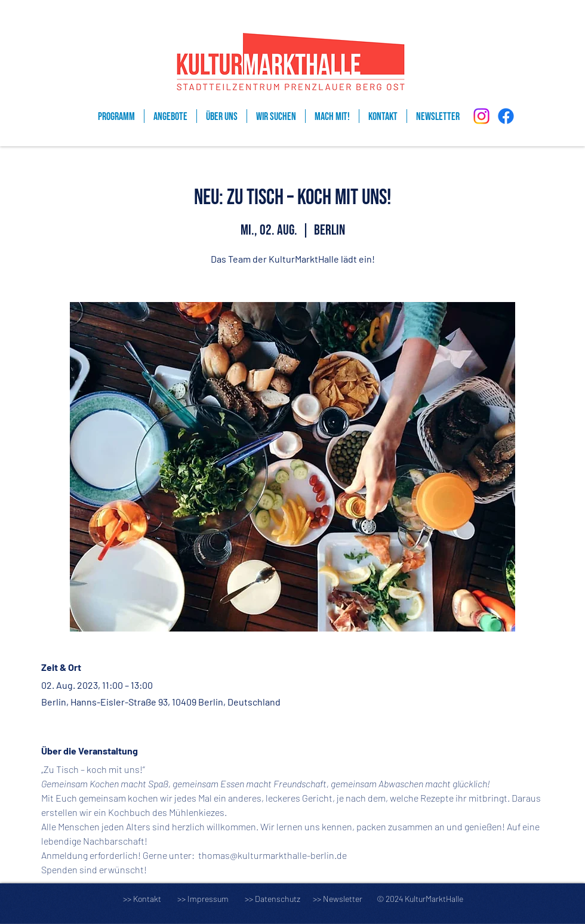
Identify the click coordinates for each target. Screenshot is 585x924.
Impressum (208, 899)
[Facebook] (506, 116)
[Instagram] (481, 116)
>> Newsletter (338, 899)
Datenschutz (283, 899)
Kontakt (147, 899)
